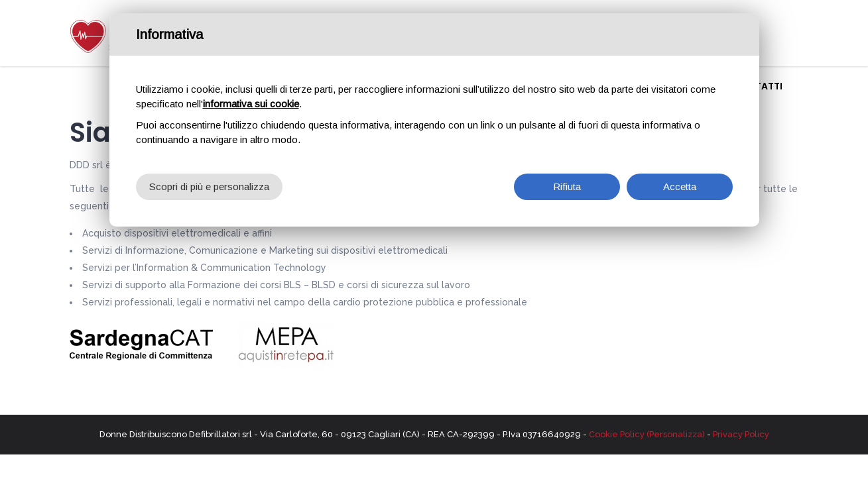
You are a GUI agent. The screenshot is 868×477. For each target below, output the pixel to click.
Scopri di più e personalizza (209, 182)
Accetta (680, 182)
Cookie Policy (617, 434)
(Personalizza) (676, 434)
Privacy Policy (741, 434)
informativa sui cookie (251, 99)
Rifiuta (567, 182)
